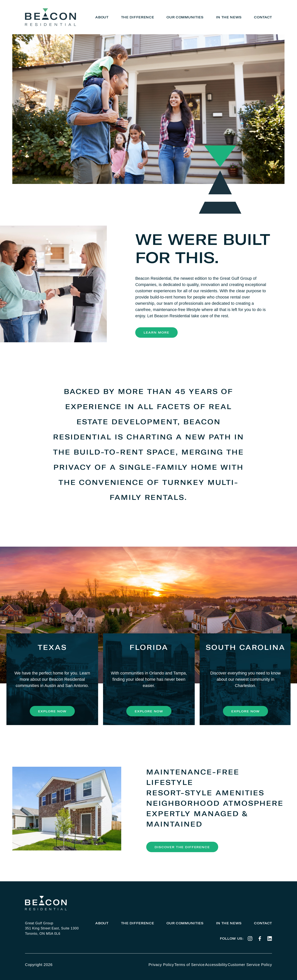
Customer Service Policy (250, 965)
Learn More (156, 332)
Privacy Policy (161, 965)
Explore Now (52, 711)
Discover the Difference (182, 847)
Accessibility (216, 965)
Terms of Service (189, 965)
